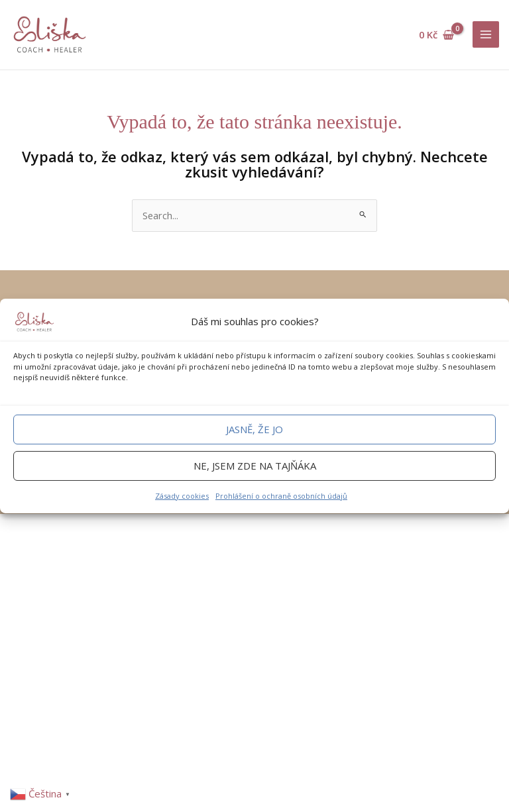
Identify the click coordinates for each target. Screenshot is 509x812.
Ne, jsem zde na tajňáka (255, 466)
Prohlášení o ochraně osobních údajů (281, 496)
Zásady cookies (182, 496)
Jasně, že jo (254, 429)
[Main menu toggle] (486, 34)
